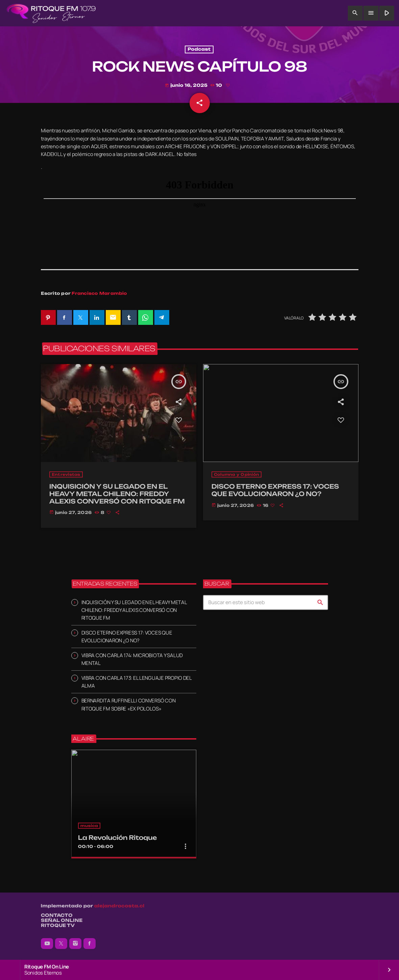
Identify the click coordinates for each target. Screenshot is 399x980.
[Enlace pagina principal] (51, 13)
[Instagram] (75, 944)
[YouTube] (47, 944)
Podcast (199, 49)
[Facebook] (90, 944)
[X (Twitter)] (61, 944)
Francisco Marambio (99, 293)
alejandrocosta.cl (119, 906)
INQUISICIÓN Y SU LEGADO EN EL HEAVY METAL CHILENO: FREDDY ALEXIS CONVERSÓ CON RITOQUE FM (134, 610)
